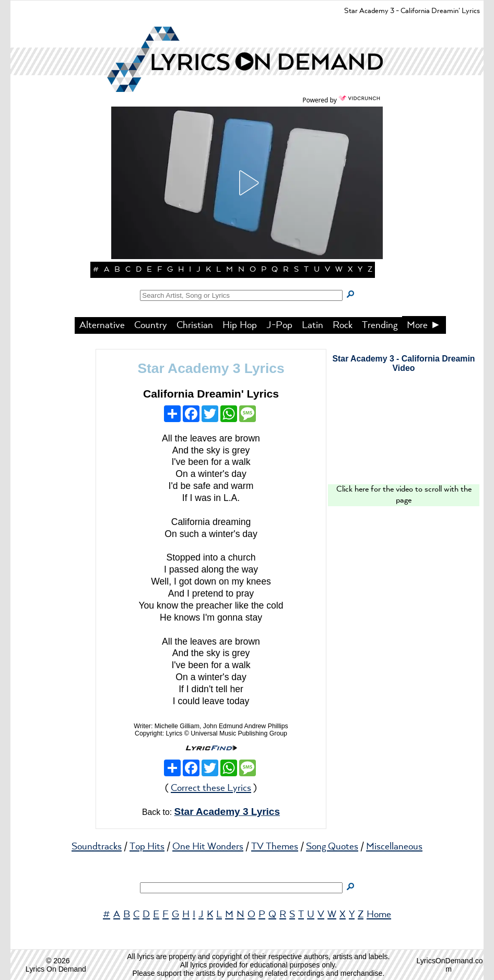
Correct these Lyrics (211, 788)
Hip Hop (240, 325)
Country (151, 325)
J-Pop (279, 325)
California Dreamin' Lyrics (211, 394)
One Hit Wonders (208, 847)
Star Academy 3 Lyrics (211, 368)
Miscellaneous (394, 847)
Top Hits (147, 847)
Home (379, 915)
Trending (380, 325)
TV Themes (275, 847)
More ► (424, 325)
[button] (247, 183)
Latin (313, 325)
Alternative (102, 325)
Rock (343, 325)
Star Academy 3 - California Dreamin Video (404, 363)
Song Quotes (332, 847)
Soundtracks (97, 847)
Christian (195, 325)
